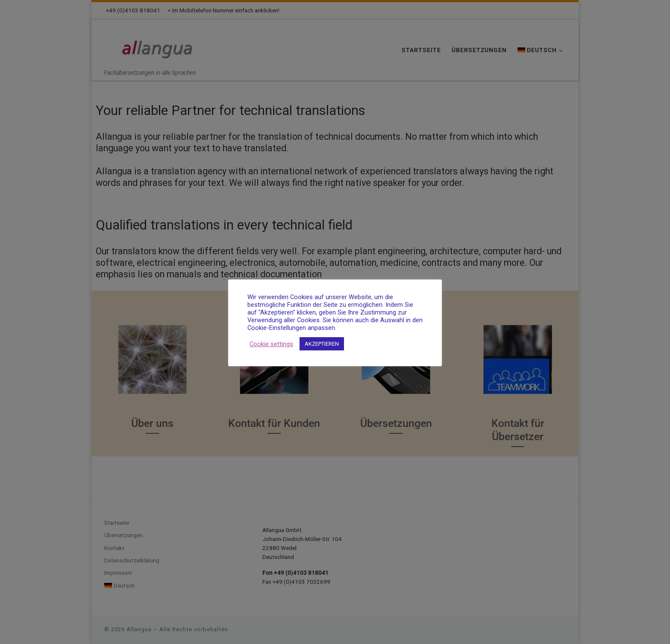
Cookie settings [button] (271, 344)
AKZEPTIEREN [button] (322, 344)
